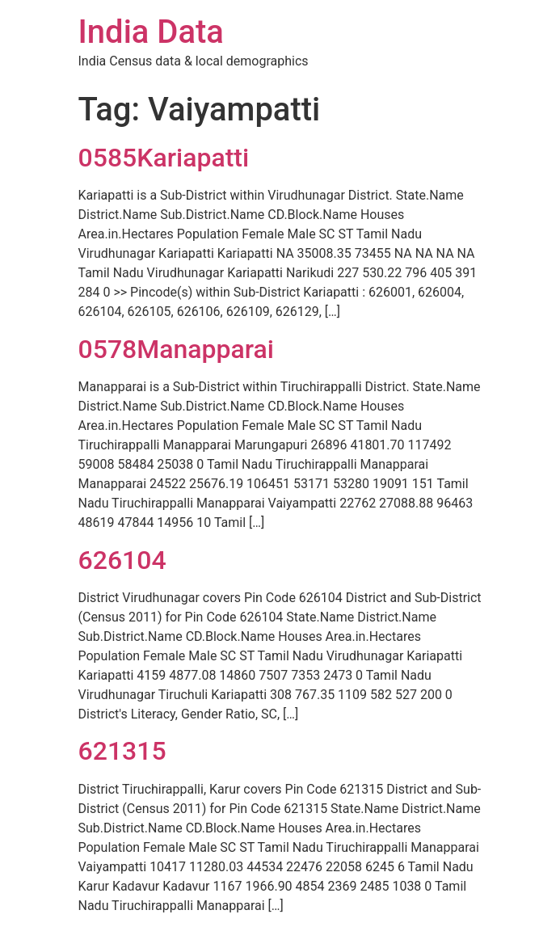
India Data (151, 32)
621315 (122, 751)
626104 (122, 560)
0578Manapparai (176, 349)
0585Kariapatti (164, 158)
